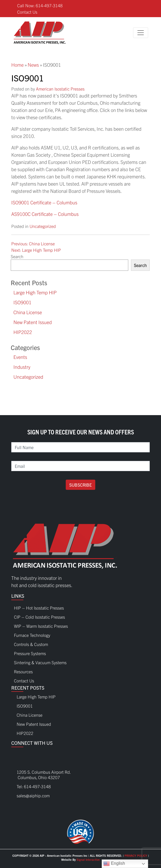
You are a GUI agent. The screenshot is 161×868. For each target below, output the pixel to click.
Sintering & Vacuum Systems (40, 661)
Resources (23, 670)
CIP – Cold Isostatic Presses (39, 615)
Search (17, 256)
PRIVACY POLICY (136, 855)
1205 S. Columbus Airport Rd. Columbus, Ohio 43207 (41, 775)
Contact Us (27, 12)
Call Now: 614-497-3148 (40, 5)
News (33, 65)
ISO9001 (22, 302)
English (114, 864)
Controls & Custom (31, 643)
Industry (22, 367)
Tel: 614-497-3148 (34, 786)
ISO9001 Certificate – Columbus (44, 202)
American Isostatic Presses (60, 89)
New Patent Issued (33, 322)
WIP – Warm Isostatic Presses (41, 625)
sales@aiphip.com (33, 795)
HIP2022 (23, 332)
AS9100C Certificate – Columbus (45, 214)
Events (20, 357)
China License (28, 312)
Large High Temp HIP (35, 292)
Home (17, 65)
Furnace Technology (32, 634)
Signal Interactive (88, 859)
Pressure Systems (30, 652)
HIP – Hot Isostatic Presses (39, 606)
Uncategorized (43, 226)
